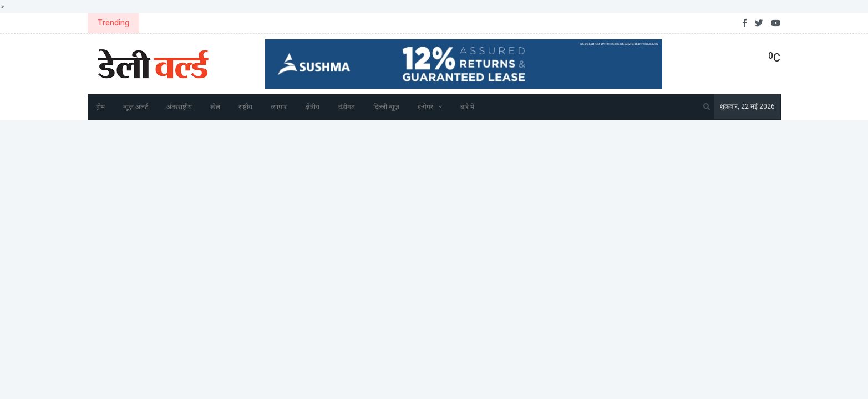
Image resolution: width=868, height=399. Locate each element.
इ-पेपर (425, 107)
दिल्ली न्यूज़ (386, 107)
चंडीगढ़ (346, 107)
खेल (215, 107)
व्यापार (279, 107)
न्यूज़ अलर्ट (136, 107)
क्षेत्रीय (312, 107)
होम (100, 107)
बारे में (467, 107)
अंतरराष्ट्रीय (179, 107)
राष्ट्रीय (245, 107)
